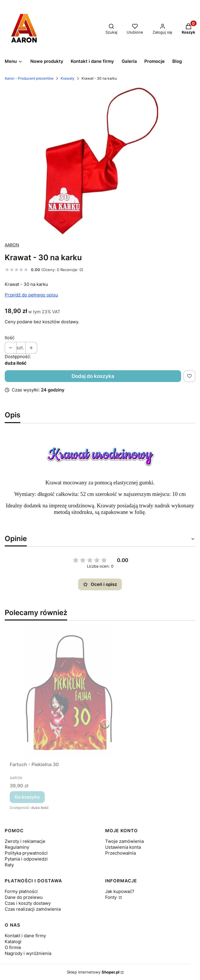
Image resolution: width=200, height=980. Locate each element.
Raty (9, 865)
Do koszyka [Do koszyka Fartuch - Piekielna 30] (27, 797)
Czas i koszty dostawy (28, 903)
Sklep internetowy (93, 972)
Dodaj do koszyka (93, 376)
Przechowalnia (120, 853)
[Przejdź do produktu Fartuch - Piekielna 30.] (69, 692)
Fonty (111, 897)
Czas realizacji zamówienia (33, 909)
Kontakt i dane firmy (25, 936)
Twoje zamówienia (124, 841)
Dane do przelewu (24, 897)
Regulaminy (17, 847)
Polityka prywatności (26, 853)
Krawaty (68, 78)
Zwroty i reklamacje (25, 841)
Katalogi (13, 942)
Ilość (10, 338)
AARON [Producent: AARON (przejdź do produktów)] (12, 245)
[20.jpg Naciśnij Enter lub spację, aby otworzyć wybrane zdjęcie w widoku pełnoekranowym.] (100, 161)
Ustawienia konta (123, 847)
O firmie (13, 947)
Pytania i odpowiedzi (26, 859)
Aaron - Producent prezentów (29, 78)
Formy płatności (21, 891)
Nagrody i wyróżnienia (28, 953)
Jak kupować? (120, 891)
